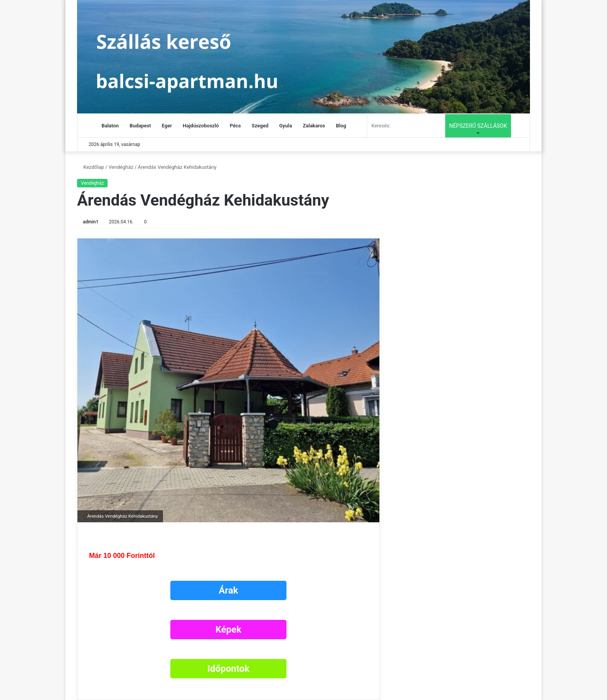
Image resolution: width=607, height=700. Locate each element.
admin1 (91, 222)
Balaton (110, 126)
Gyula (285, 126)
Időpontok (229, 669)
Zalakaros (314, 126)
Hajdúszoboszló (201, 126)
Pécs (235, 126)
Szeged (260, 126)
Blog (341, 126)
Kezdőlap (91, 167)
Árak (228, 590)
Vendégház (121, 167)
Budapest (140, 126)
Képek (228, 630)
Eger (167, 126)
